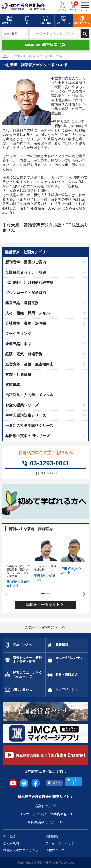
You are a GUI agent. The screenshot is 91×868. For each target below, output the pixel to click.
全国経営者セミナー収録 (26, 272)
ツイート (74, 782)
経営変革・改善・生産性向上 (29, 364)
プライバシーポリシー (62, 843)
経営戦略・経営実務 (22, 303)
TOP (5, 56)
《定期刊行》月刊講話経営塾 (29, 282)
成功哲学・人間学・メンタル (29, 395)
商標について (55, 850)
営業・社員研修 (18, 374)
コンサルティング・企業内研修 (43, 814)
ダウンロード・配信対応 (26, 293)
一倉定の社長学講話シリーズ (29, 425)
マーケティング (18, 333)
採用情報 (52, 836)
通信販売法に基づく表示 (21, 850)
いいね (54, 783)
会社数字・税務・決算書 (26, 323)
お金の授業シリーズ (22, 405)
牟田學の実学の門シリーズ (28, 436)
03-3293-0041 (46, 463)
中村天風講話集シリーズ (26, 415)
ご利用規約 (11, 843)
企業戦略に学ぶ (18, 344)
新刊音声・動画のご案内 (26, 262)
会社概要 (9, 836)
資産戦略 (13, 385)
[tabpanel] (18, 562)
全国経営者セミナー (43, 822)
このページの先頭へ (46, 627)
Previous (5, 594)
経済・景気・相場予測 (24, 354)
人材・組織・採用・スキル (28, 313)
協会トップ (43, 806)
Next (83, 594)
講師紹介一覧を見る (46, 605)
